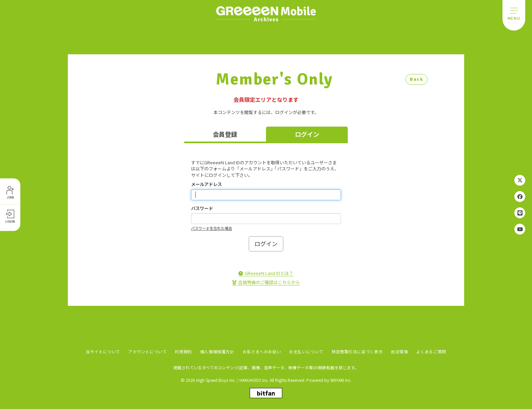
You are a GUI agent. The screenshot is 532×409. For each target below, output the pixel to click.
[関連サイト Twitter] (520, 180)
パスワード (202, 208)
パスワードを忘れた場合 (212, 228)
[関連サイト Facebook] (520, 197)
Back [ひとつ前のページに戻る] (416, 79)
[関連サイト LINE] (520, 213)
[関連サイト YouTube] (520, 229)
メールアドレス (206, 184)
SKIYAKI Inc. (341, 380)
